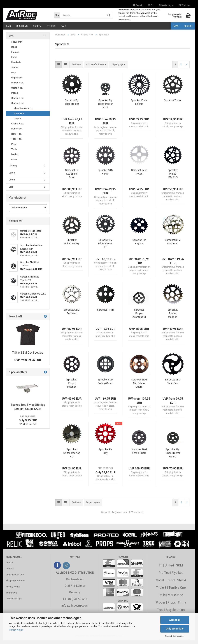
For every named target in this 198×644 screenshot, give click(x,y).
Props (172, 606)
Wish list (184, 5)
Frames (15, 56)
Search (138, 5)
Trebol (171, 584)
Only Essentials (175, 629)
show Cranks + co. (23, 112)
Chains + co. (18, 127)
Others (51, 26)
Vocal (160, 584)
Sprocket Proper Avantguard (139, 317)
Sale (64, 26)
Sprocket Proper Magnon (173, 317)
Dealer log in (166, 5)
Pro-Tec (164, 576)
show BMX (17, 45)
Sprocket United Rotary (72, 245)
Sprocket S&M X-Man (105, 175)
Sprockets (19, 117)
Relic (162, 598)
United (169, 569)
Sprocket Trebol (173, 104)
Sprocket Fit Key (105, 455)
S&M (180, 569)
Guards (18, 122)
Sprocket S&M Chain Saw (173, 385)
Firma (182, 606)
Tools (14, 153)
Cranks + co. (18, 102)
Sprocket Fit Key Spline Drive (72, 177)
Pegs (14, 148)
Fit (161, 569)
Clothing (22, 26)
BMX (9, 26)
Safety (37, 26)
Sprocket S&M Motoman (173, 245)
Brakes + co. (18, 86)
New (176, 26)
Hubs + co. (17, 132)
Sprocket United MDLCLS (173, 177)
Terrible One (177, 591)
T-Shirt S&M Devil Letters (28, 356)
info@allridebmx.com (75, 609)
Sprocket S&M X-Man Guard (139, 455)
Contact (10, 572)
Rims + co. (17, 137)
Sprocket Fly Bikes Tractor (72, 106)
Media (14, 158)
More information (175, 636)
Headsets (16, 66)
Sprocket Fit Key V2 (139, 245)
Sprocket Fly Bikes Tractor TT (105, 247)
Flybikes (177, 576)
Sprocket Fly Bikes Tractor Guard (173, 457)
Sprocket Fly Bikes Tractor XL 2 (105, 107)
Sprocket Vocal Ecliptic (139, 106)
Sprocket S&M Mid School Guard (139, 387)
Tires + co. (17, 142)
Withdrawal (11, 596)
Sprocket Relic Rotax (139, 175)
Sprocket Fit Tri (105, 313)
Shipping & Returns (15, 584)
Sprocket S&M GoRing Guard (105, 385)
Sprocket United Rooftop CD (72, 457)
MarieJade (175, 598)
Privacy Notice (16, 630)
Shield (182, 584)
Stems (15, 71)
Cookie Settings (14, 602)
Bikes (14, 50)
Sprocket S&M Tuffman (72, 315)
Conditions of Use (15, 578)
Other (14, 163)
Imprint (9, 566)
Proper (161, 606)
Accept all (175, 620)
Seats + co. (17, 91)
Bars (14, 76)
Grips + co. (17, 81)
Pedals (15, 96)
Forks (14, 61)
